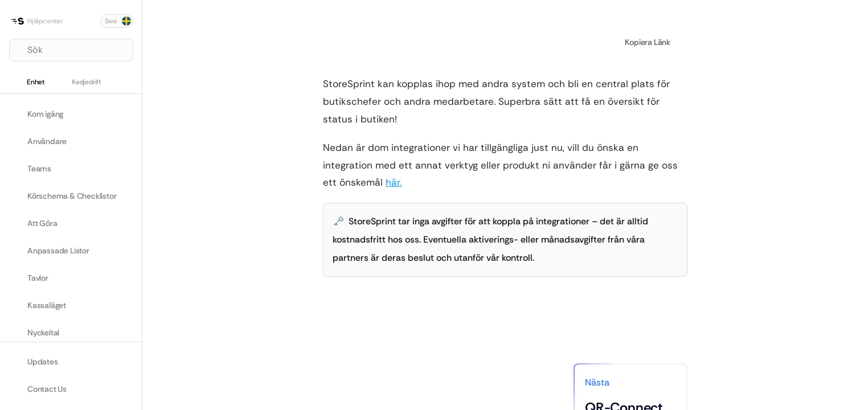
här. (394, 182)
